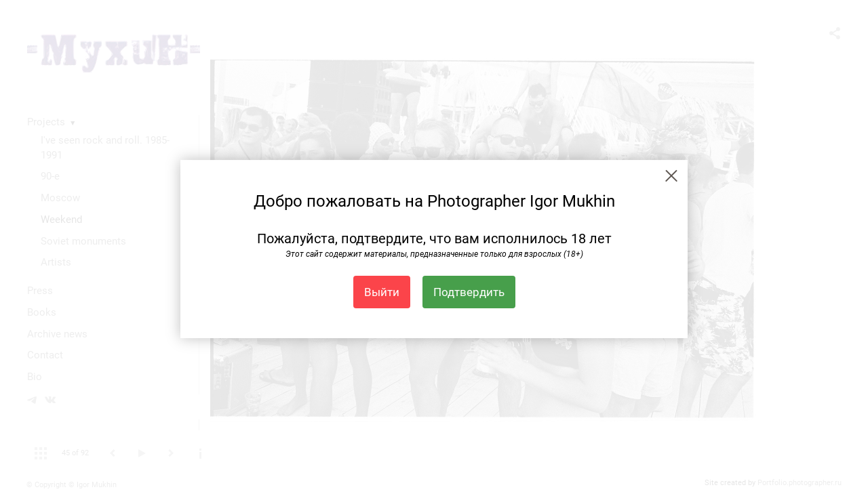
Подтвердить (469, 292)
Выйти (382, 292)
